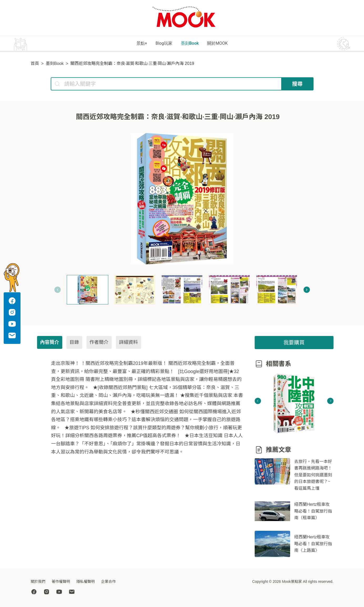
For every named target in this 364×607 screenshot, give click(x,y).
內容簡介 (50, 343)
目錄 (74, 343)
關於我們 (38, 582)
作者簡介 (99, 343)
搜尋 (298, 85)
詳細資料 (129, 343)
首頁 (35, 64)
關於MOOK (229, 44)
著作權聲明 (61, 582)
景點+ (130, 44)
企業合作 (109, 582)
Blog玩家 (159, 44)
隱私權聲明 (86, 582)
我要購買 (294, 343)
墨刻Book (193, 44)
